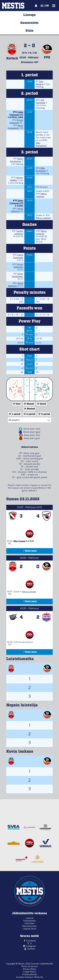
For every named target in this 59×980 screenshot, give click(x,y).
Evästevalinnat (30, 974)
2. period (29, 414)
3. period (44, 414)
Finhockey (30, 923)
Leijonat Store (30, 929)
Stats (29, 31)
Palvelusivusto (30, 926)
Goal (17, 404)
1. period (14, 414)
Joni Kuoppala (41, 101)
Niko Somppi (20, 541)
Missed (29, 404)
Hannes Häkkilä (17, 179)
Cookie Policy (29, 972)
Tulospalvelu (29, 921)
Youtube (31, 949)
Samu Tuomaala (16, 113)
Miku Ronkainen (41, 144)
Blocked (29, 409)
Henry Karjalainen (15, 127)
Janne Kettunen (17, 210)
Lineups (29, 15)
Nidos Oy (39, 977)
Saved (41, 404)
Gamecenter (29, 23)
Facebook (31, 941)
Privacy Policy (30, 969)
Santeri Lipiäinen (19, 232)
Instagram (31, 946)
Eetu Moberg (40, 83)
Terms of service (30, 966)
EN (47, 6)
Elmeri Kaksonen (16, 121)
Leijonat (29, 918)
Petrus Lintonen (41, 195)
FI (42, 6)
